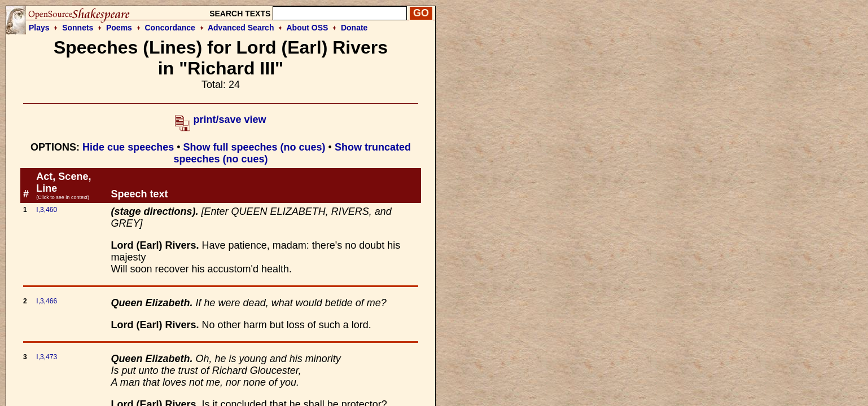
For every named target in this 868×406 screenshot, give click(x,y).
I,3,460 (47, 210)
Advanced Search (241, 28)
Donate (354, 28)
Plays (39, 28)
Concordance (170, 28)
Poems (119, 28)
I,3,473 (47, 357)
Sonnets (78, 28)
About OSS (308, 28)
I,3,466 (47, 301)
